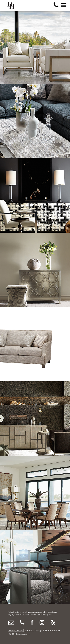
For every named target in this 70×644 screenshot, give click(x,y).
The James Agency (21, 634)
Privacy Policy (15, 631)
